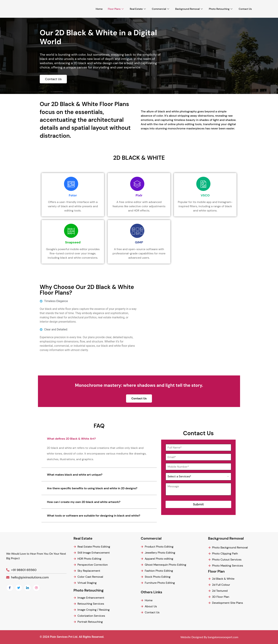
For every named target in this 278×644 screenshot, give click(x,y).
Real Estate (138, 9)
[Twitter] (19, 588)
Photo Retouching (221, 9)
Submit (198, 504)
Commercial (161, 9)
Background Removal (190, 9)
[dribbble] (36, 588)
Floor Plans (116, 9)
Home (99, 9)
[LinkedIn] (27, 588)
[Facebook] (10, 588)
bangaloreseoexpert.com (223, 637)
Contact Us (245, 9)
